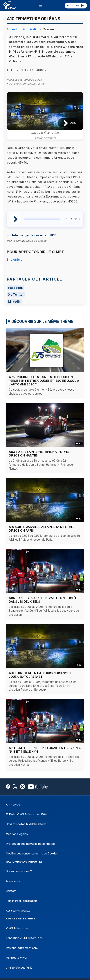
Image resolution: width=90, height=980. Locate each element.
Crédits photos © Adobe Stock (26, 824)
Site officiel (15, 260)
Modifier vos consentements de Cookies (32, 854)
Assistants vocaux (18, 911)
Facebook (16, 288)
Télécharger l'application (21, 901)
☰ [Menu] (40, 5)
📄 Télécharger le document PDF (31, 235)
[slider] (42, 219)
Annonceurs (14, 881)
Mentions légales (17, 834)
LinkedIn (14, 302)
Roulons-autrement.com (22, 948)
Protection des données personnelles (30, 844)
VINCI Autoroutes (17, 928)
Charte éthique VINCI (20, 968)
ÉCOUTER (76, 6)
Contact (11, 891)
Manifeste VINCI (16, 958)
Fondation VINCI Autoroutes (24, 938)
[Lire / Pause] (63, 123)
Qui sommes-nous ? (19, 871)
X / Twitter (16, 295)
